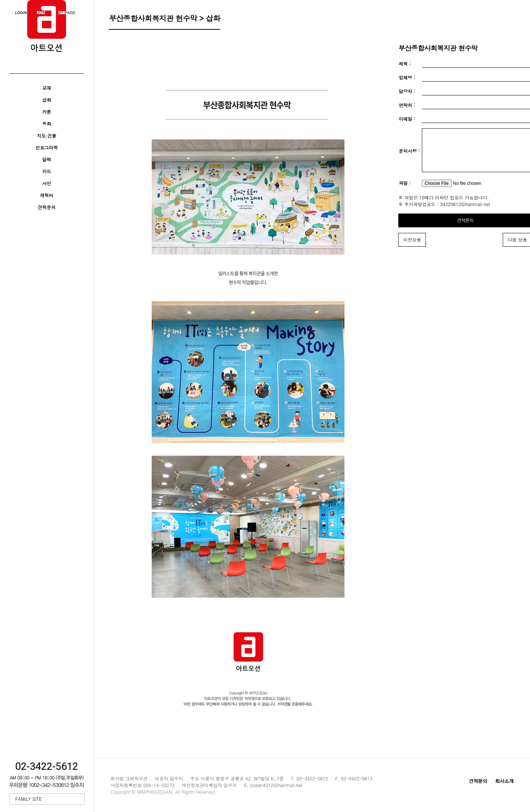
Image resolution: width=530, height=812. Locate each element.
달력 (47, 159)
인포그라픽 (47, 147)
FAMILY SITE (48, 799)
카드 (47, 171)
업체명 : (407, 77)
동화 (47, 124)
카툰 (47, 112)
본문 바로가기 (0, 0)
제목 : (405, 64)
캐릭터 (47, 195)
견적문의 (47, 207)
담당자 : (407, 91)
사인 (47, 183)
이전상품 (412, 248)
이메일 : (407, 119)
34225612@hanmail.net (465, 213)
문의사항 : (409, 156)
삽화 (47, 100)
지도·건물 (47, 135)
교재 (47, 88)
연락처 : (407, 105)
